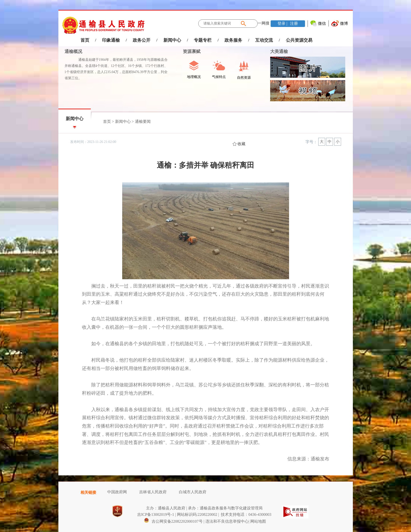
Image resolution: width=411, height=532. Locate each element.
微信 (322, 23)
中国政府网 (117, 492)
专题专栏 (203, 40)
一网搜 (264, 23)
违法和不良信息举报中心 (227, 521)
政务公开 (142, 40)
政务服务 (233, 40)
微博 (344, 23)
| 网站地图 (257, 521)
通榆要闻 (143, 121)
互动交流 (264, 40)
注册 (293, 23)
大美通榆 (279, 51)
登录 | (283, 23)
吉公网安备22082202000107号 (173, 521)
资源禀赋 (189, 51)
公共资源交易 (299, 40)
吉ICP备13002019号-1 (156, 514)
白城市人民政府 (193, 492)
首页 (85, 40)
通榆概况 (73, 51)
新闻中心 (172, 40)
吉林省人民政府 (153, 492)
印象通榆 (111, 40)
